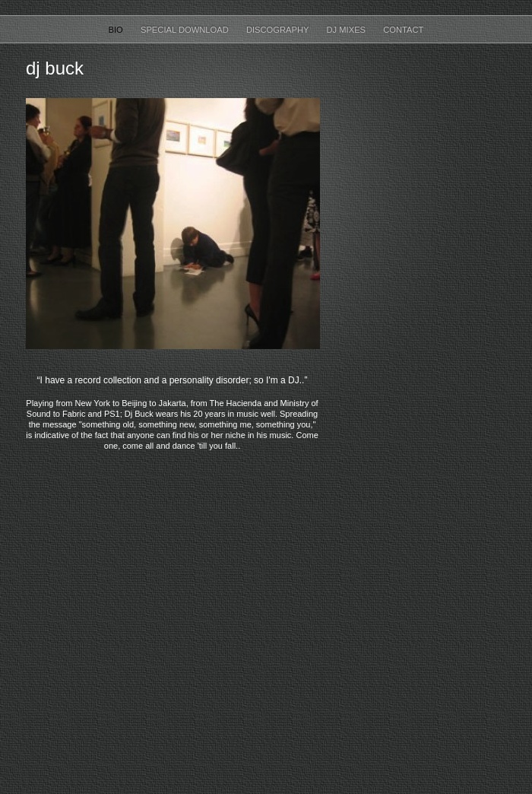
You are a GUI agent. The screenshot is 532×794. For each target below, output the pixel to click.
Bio (117, 30)
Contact (403, 30)
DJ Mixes (347, 30)
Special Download (186, 30)
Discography (279, 30)
